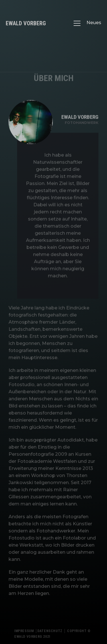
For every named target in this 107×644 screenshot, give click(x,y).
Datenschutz (50, 633)
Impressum (24, 633)
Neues (94, 23)
